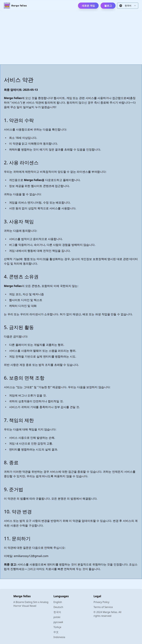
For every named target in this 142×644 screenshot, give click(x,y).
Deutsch (58, 607)
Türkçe (57, 627)
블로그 (108, 6)
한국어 (57, 612)
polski (57, 617)
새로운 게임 (88, 6)
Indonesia (59, 637)
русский (58, 622)
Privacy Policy (102, 602)
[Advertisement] (71, 38)
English (58, 602)
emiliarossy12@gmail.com (31, 556)
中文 (56, 632)
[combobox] (128, 6)
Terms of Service (103, 607)
